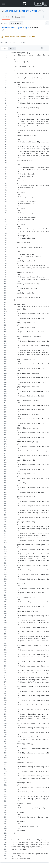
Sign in (38, 4)
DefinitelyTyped (12, 11)
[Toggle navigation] (4, 4)
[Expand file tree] (4, 23)
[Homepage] (24, 4)
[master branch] (16, 23)
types (20, 27)
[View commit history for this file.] (46, 37)
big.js (27, 27)
